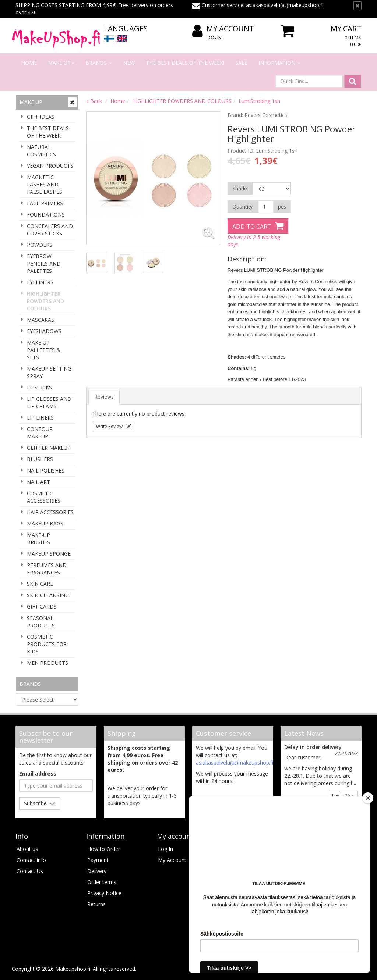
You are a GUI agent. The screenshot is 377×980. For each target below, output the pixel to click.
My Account (223, 29)
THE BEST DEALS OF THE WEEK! (185, 63)
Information (279, 63)
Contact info (31, 860)
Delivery (97, 871)
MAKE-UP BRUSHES (38, 539)
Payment (98, 860)
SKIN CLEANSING (48, 595)
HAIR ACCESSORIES (50, 512)
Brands (99, 63)
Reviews (104, 397)
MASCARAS (40, 320)
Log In (214, 38)
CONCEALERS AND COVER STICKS (50, 230)
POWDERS (40, 245)
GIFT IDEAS (41, 117)
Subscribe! (36, 803)
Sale (241, 63)
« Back (94, 101)
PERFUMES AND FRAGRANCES (47, 569)
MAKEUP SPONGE (49, 554)
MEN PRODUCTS (47, 663)
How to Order (104, 849)
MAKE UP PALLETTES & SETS (44, 350)
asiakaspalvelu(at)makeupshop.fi (235, 762)
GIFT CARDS (42, 607)
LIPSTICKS (39, 387)
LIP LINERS (40, 418)
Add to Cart (252, 227)
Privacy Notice (104, 893)
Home (29, 63)
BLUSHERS (40, 459)
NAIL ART (38, 482)
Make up (61, 63)
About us (27, 849)
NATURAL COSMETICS (41, 151)
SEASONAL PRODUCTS (41, 622)
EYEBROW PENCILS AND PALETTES (44, 263)
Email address (38, 774)
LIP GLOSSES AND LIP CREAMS (49, 402)
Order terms (102, 882)
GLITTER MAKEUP (49, 448)
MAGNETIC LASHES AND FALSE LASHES (45, 184)
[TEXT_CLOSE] (357, 6)
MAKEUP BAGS (45, 523)
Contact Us (30, 871)
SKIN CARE (40, 584)
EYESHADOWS (44, 331)
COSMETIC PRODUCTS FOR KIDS (47, 644)
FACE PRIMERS (45, 203)
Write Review (110, 426)
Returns (96, 904)
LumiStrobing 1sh (259, 101)
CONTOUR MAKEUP (40, 433)
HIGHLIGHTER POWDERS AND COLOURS (45, 301)
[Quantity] (266, 207)
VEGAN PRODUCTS (50, 166)
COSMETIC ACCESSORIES (44, 497)
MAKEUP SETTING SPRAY (49, 372)
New (129, 63)
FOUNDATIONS (46, 215)
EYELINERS (40, 282)
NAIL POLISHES (46, 471)
